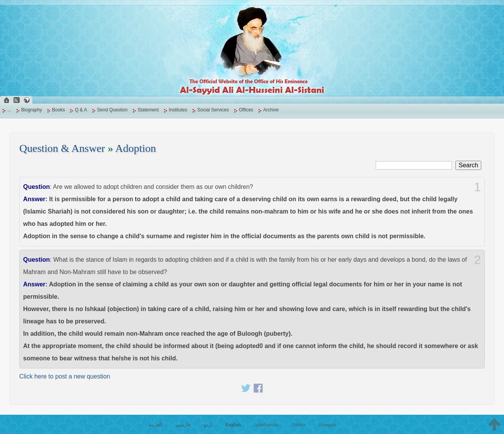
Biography (32, 110)
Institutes (178, 110)
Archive (271, 110)
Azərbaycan (266, 425)
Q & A (81, 110)
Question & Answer (62, 148)
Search (468, 165)
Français (328, 425)
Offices (246, 110)
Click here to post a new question (65, 376)
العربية (156, 425)
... (9, 110)
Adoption (136, 148)
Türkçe (299, 425)
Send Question (112, 110)
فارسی (183, 425)
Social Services (213, 110)
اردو (208, 425)
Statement (148, 110)
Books (58, 110)
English (233, 425)
